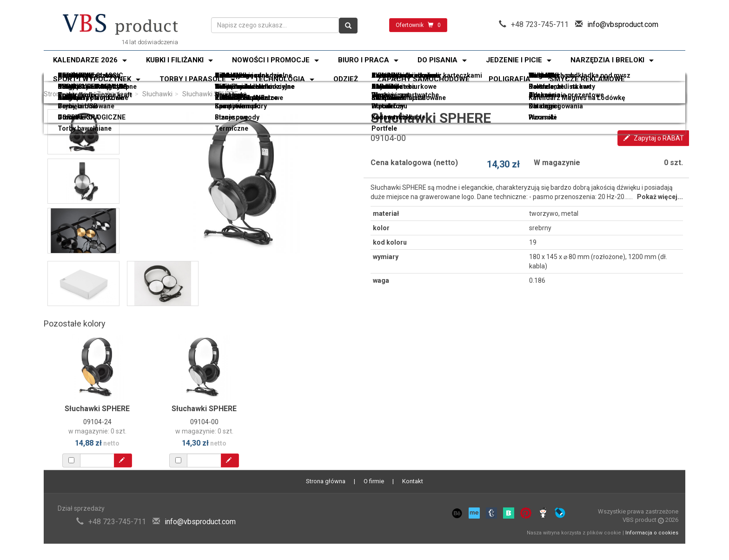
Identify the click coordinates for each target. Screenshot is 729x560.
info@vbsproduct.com (623, 24)
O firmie (374, 481)
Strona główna (65, 94)
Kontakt (413, 481)
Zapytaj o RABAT (654, 138)
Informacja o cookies (652, 533)
